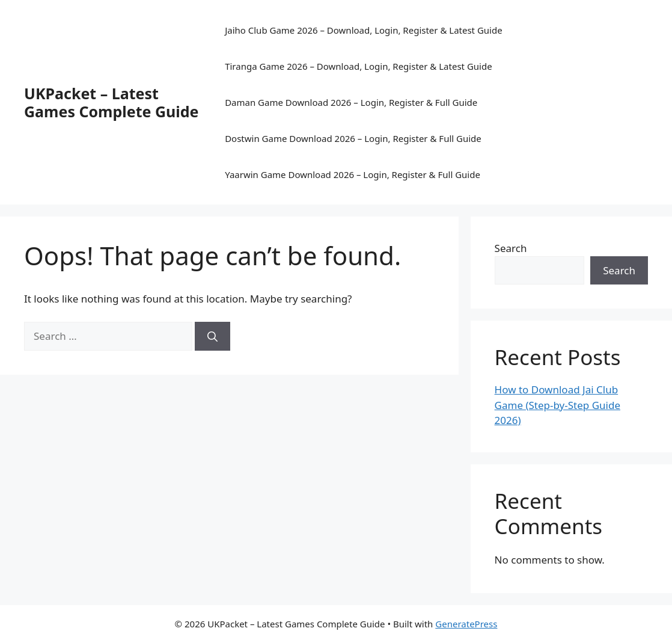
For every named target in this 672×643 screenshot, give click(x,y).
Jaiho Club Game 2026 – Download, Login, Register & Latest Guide (364, 30)
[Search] (212, 336)
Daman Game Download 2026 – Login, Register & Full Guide (351, 102)
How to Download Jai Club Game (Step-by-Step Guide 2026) (557, 405)
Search (511, 248)
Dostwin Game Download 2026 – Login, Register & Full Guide (353, 138)
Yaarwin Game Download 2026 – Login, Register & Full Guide (353, 174)
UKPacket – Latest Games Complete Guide (111, 102)
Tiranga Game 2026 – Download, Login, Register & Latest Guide (359, 66)
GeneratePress (466, 624)
